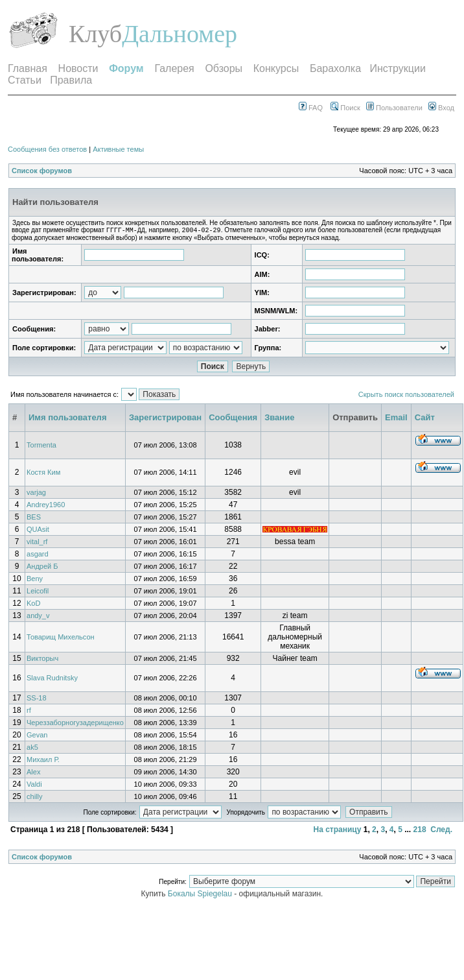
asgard (38, 555)
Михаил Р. (43, 761)
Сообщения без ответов (47, 149)
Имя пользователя (67, 419)
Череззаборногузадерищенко (75, 724)
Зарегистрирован (165, 419)
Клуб (95, 34)
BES (34, 518)
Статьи (25, 80)
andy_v (38, 617)
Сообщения (233, 419)
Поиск (345, 108)
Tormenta (41, 446)
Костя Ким (43, 473)
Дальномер (180, 34)
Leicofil (38, 592)
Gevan (37, 736)
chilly (34, 798)
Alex (33, 773)
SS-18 (37, 699)
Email (396, 419)
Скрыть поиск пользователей (406, 396)
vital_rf (37, 543)
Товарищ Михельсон (61, 638)
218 (420, 831)
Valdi (34, 785)
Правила (71, 80)
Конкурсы (276, 68)
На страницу (337, 831)
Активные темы (118, 149)
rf (29, 711)
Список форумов (42, 171)
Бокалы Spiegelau (201, 895)
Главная (28, 68)
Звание (279, 419)
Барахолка (335, 68)
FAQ (311, 108)
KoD (33, 604)
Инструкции (397, 68)
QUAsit (38, 531)
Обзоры (224, 68)
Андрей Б (42, 568)
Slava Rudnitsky (52, 679)
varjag (36, 494)
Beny (35, 580)
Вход (441, 108)
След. (441, 831)
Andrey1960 (46, 506)
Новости (78, 68)
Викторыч (42, 660)
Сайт (425, 419)
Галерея (174, 68)
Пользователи (394, 108)
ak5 (32, 748)
